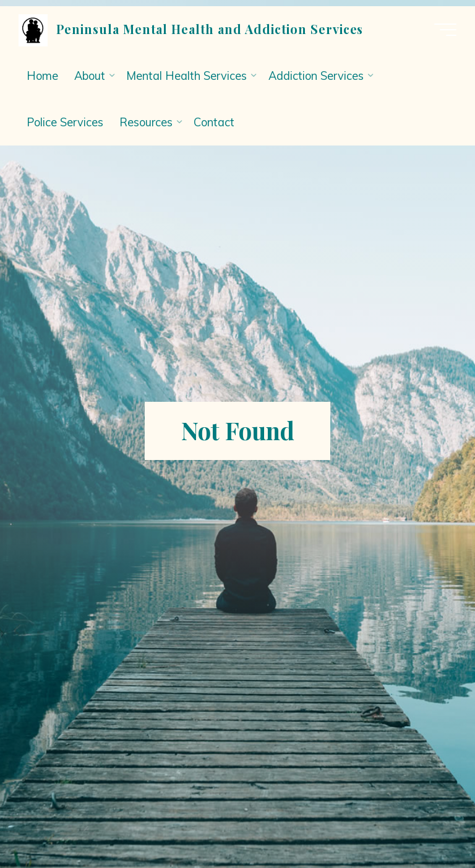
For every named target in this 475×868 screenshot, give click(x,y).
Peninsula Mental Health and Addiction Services (210, 29)
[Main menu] (445, 30)
